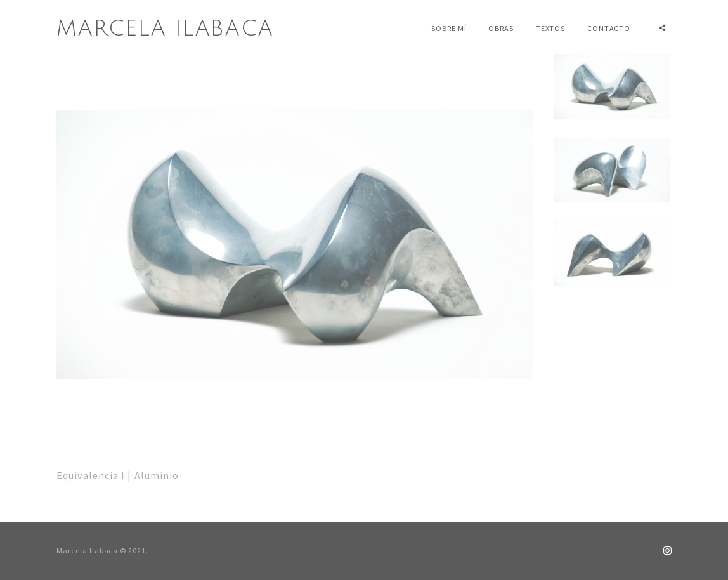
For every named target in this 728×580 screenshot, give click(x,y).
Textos (551, 28)
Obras (501, 28)
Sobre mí (449, 28)
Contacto (609, 28)
